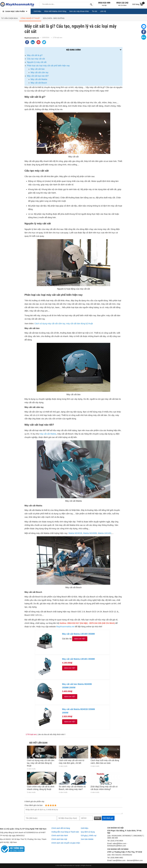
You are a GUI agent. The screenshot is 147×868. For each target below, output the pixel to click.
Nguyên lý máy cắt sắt (37, 62)
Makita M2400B (90, 533)
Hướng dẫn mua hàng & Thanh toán (65, 832)
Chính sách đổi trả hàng (61, 828)
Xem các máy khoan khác (79, 11)
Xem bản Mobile (87, 839)
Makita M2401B (75, 533)
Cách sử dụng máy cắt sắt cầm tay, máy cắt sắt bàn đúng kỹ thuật (64, 324)
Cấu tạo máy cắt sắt (36, 59)
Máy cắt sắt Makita (39, 79)
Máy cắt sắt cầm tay (40, 72)
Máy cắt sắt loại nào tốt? (38, 76)
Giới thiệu (37, 11)
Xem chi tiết (80, 639)
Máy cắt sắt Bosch (39, 83)
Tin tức (95, 11)
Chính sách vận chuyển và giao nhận (66, 843)
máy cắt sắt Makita (48, 434)
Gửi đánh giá (108, 818)
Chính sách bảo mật (59, 839)
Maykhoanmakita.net (32, 38)
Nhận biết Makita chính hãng (55, 11)
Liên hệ (103, 11)
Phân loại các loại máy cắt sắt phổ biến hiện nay (48, 66)
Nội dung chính (73, 50)
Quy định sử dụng (88, 832)
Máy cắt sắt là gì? (35, 55)
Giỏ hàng (138, 4)
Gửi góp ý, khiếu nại (89, 836)
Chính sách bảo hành (60, 836)
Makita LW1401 (105, 533)
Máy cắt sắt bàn (38, 69)
